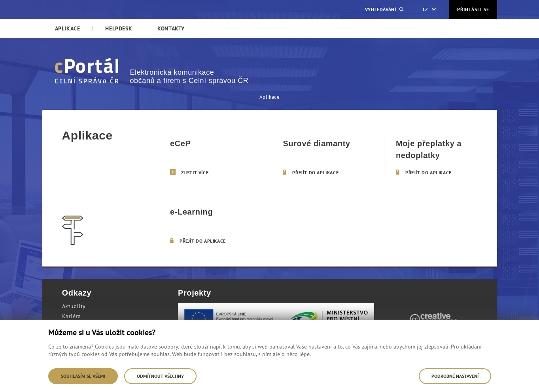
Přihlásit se (473, 9)
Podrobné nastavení (455, 376)
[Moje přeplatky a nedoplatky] (440, 154)
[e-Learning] (215, 222)
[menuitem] (68, 28)
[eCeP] (215, 154)
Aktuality (74, 306)
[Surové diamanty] (327, 154)
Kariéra (72, 316)
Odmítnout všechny (160, 376)
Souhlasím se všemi (83, 376)
